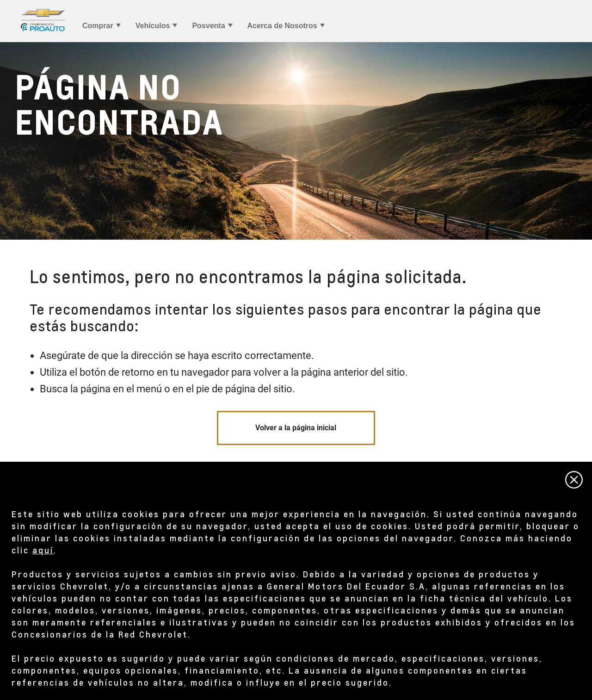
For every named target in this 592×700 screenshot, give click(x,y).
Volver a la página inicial (296, 428)
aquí (43, 550)
